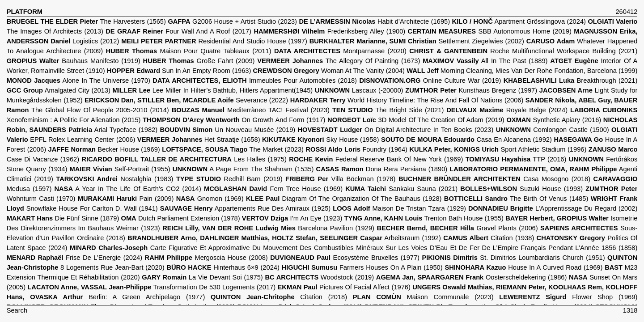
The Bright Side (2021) (388, 110)
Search (17, 310)
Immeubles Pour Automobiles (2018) (255, 80)
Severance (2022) (186, 100)
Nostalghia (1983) (114, 179)
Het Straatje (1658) (199, 140)
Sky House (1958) (320, 140)
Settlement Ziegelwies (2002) (417, 41)
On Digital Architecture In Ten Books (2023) (396, 130)
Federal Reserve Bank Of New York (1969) (376, 159)
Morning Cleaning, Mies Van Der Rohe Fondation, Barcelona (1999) (522, 71)
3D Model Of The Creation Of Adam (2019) (416, 120)
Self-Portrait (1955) (120, 169)
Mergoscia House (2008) (206, 258)
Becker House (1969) (104, 149)
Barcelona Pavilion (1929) (268, 228)
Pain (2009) (126, 199)
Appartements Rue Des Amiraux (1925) (245, 208)
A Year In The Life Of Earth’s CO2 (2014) (127, 189)
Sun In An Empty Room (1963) (179, 71)
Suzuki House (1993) (521, 189)
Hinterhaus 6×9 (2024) (223, 267)
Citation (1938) (489, 238)
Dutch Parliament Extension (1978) (180, 218)
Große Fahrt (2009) (199, 61)
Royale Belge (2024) (507, 110)
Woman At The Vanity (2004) (329, 71)
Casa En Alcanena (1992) (466, 140)
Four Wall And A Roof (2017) (178, 31)
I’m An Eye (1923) (292, 218)
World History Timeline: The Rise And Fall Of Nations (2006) (407, 100)
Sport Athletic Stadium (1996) (498, 149)
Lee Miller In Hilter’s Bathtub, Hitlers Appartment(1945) (213, 90)
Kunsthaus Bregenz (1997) (471, 90)
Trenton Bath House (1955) (424, 218)
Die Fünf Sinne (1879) (63, 218)
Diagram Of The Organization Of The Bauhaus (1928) (344, 199)
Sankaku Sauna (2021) (401, 189)
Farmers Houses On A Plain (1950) (362, 267)
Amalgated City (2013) (59, 90)
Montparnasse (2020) (340, 51)
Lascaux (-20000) (359, 90)
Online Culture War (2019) (430, 80)
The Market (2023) (233, 149)
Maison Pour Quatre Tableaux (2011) (188, 51)
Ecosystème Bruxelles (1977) (345, 258)
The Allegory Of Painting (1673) (339, 61)
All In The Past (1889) (485, 61)
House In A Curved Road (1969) (523, 267)
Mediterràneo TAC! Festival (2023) (251, 110)
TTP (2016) (516, 159)
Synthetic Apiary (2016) (554, 120)
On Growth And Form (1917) (234, 120)
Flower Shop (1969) (568, 297)
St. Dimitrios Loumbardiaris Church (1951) (513, 258)
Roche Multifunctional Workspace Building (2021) (523, 51)
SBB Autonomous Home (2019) (490, 31)
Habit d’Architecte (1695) (374, 21)
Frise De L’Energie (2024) (74, 258)
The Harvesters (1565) (86, 21)
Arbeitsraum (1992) (284, 238)
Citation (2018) (279, 297)
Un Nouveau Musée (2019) (227, 130)
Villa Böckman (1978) (340, 179)
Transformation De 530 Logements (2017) (151, 287)
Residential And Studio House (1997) (214, 41)
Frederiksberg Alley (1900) (329, 31)
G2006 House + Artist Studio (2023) (232, 21)
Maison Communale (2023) (423, 297)
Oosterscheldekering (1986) (472, 277)
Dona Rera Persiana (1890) (382, 169)
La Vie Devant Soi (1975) (202, 277)
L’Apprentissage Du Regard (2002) (553, 208)
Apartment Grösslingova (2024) (519, 21)
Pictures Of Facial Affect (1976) (344, 287)
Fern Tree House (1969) (273, 189)
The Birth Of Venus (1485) (516, 199)
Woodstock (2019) (319, 277)
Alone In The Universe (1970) (78, 80)
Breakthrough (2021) (571, 80)
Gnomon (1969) (210, 199)
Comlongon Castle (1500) (553, 130)
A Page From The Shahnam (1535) (243, 169)
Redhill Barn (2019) (229, 179)
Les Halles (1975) (184, 159)
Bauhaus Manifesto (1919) (74, 61)
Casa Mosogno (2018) (494, 179)
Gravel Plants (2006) (457, 228)
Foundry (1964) (356, 149)
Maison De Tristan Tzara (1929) (399, 208)
